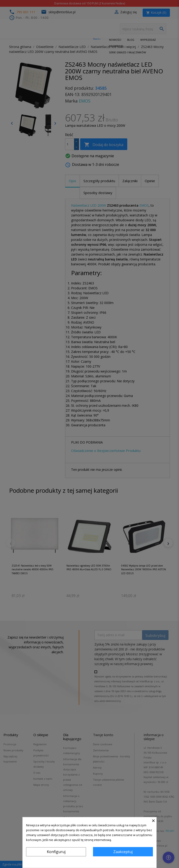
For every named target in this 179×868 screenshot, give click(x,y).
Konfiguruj (56, 852)
